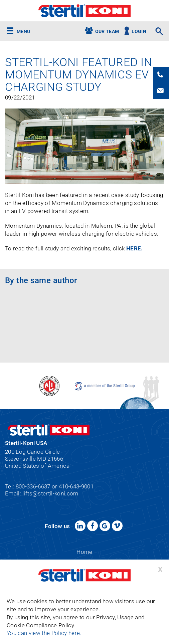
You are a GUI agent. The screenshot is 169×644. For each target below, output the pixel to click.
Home (84, 552)
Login (139, 32)
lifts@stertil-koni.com (50, 493)
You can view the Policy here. (44, 633)
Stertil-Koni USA (84, 11)
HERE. (135, 248)
